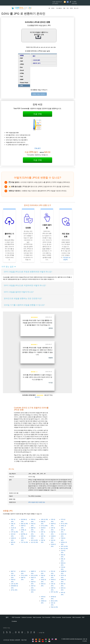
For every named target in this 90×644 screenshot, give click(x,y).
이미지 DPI (37, 60)
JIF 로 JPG (14, 590)
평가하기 (37, 397)
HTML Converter (56, 617)
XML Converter (77, 617)
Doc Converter (46, 617)
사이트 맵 (6, 640)
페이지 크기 (37, 63)
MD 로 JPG (54, 601)
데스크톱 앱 (59, 8)
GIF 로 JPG (34, 575)
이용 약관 (24, 640)
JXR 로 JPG (44, 519)
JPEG (22, 64)
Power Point (24, 83)
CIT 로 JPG (44, 526)
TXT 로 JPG (24, 542)
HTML (22, 73)
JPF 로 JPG (64, 546)
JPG (22, 86)
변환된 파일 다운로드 (39, 94)
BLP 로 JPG (64, 549)
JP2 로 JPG (34, 540)
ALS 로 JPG (34, 542)
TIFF (22, 61)
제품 (64, 8)
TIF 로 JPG (24, 575)
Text (22, 76)
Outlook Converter (27, 617)
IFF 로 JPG (64, 524)
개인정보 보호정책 (15, 640)
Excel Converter (67, 617)
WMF (22, 79)
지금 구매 (38, 114)
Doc (21, 67)
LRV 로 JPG (14, 584)
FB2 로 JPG (54, 607)
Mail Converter (37, 617)
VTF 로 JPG (14, 532)
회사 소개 (76, 8)
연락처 (71, 8)
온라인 (53, 8)
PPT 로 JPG (54, 592)
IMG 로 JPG (24, 524)
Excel (22, 70)
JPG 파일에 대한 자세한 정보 (37, 502)
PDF (22, 58)
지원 (67, 8)
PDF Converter (16, 617)
